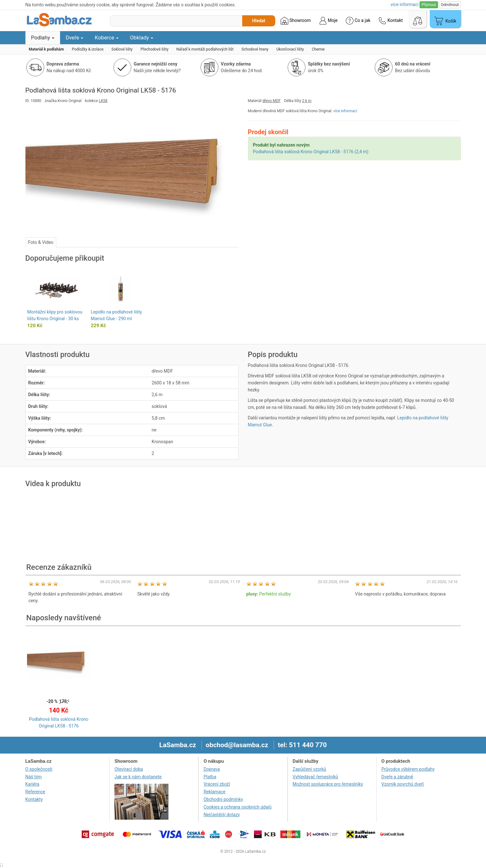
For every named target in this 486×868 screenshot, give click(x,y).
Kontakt (391, 21)
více (405, 4)
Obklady (142, 38)
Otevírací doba (129, 769)
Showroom (296, 21)
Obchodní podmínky (223, 799)
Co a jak (358, 21)
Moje (328, 21)
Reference (35, 792)
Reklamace (214, 792)
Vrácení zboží (217, 784)
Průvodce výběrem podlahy (408, 769)
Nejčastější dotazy (222, 815)
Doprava (212, 769)
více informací (345, 111)
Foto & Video (41, 242)
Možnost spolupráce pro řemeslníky (328, 784)
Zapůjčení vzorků (310, 769)
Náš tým (34, 777)
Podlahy (43, 38)
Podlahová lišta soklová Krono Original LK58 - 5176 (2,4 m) (311, 152)
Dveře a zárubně (397, 777)
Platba (210, 777)
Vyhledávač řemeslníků (315, 777)
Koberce (107, 38)
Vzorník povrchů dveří (403, 784)
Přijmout (429, 5)
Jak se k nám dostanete (138, 777)
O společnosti (39, 769)
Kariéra (32, 784)
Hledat (259, 21)
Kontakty (34, 799)
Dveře (75, 38)
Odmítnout (450, 5)
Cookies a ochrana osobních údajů (237, 807)
